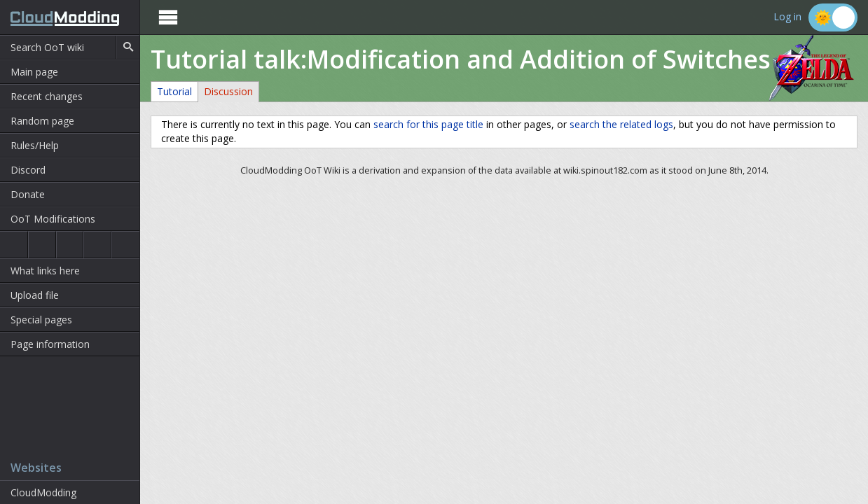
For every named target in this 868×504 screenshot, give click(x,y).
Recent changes (47, 96)
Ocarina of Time (14, 245)
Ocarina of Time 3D (42, 245)
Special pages (41, 320)
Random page (42, 121)
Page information (50, 344)
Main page (34, 72)
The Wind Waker (126, 245)
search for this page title (428, 124)
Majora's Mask (70, 245)
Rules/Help (35, 145)
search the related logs (621, 124)
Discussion (228, 91)
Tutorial (174, 91)
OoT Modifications (53, 219)
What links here (45, 271)
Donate (28, 194)
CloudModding (43, 492)
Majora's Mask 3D (97, 245)
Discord (28, 170)
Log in (787, 17)
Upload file (35, 295)
